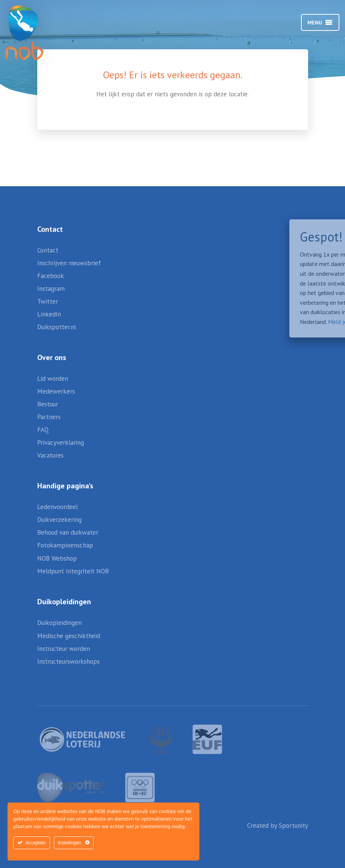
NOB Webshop (57, 558)
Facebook (51, 276)
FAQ (43, 430)
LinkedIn (49, 314)
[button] (315, 23)
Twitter (48, 301)
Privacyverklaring (61, 442)
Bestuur (48, 404)
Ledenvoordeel (58, 507)
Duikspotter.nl (57, 327)
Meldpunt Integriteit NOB (73, 571)
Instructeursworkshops (68, 661)
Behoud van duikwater (68, 532)
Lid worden (53, 379)
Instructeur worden (64, 649)
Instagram (51, 289)
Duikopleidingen (59, 623)
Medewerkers (56, 391)
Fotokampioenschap (65, 545)
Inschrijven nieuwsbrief (69, 263)
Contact (48, 250)
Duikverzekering (59, 520)
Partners (49, 417)
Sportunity (293, 825)
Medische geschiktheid (69, 636)
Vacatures (50, 455)
